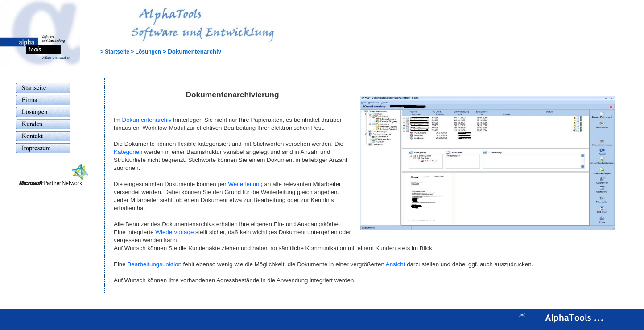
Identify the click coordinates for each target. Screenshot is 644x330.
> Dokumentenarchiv (191, 52)
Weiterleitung (245, 184)
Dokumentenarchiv (147, 120)
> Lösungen (145, 52)
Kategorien (128, 152)
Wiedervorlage (174, 232)
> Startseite (105, 52)
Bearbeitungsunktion (154, 264)
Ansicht (396, 264)
